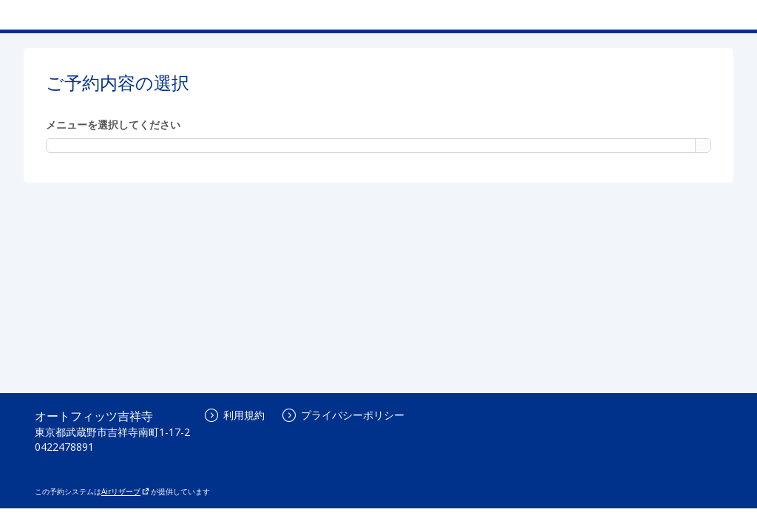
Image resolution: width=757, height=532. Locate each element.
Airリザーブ (125, 491)
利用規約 (235, 415)
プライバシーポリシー (343, 415)
